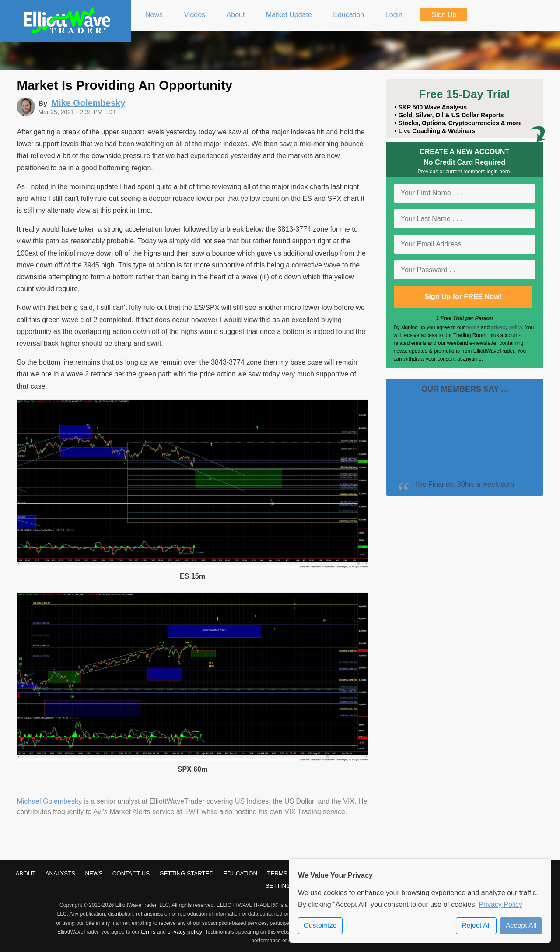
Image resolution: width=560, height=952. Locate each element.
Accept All (521, 926)
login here (499, 172)
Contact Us (131, 873)
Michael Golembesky (49, 801)
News (94, 873)
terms (473, 327)
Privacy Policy (500, 905)
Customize (320, 926)
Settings (280, 886)
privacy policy (506, 327)
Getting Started (186, 873)
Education (241, 873)
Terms (277, 873)
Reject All (476, 926)
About (25, 873)
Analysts (61, 873)
